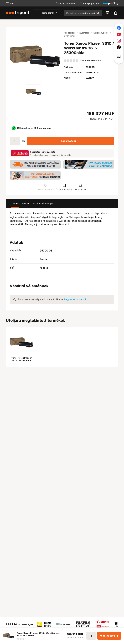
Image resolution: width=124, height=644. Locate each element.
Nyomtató (84, 33)
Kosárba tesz (71, 141)
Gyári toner (70, 36)
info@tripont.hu (91, 3)
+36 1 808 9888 (68, 3)
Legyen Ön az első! (75, 299)
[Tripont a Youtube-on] (119, 34)
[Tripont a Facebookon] (119, 28)
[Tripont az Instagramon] (119, 41)
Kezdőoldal (69, 33)
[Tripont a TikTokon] (119, 47)
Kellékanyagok (101, 33)
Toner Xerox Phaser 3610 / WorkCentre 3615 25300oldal (21, 360)
